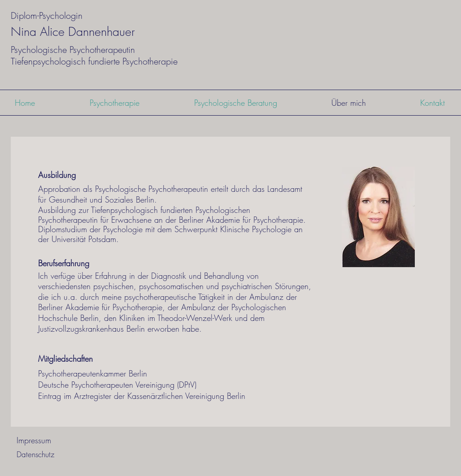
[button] (115, 103)
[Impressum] (34, 440)
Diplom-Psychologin (47, 15)
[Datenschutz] (35, 454)
